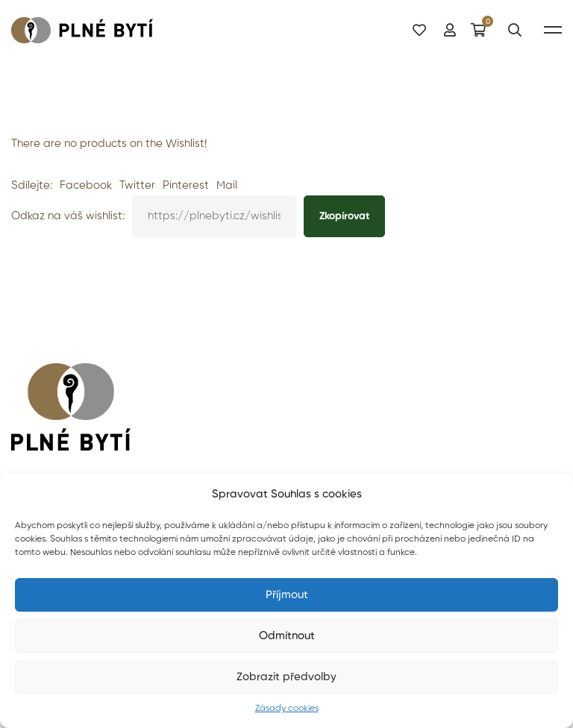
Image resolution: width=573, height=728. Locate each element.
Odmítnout (287, 636)
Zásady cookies (287, 709)
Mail (227, 185)
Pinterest (186, 185)
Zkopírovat (344, 216)
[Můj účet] (450, 29)
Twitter (137, 185)
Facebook (86, 185)
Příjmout (287, 595)
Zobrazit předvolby (286, 677)
